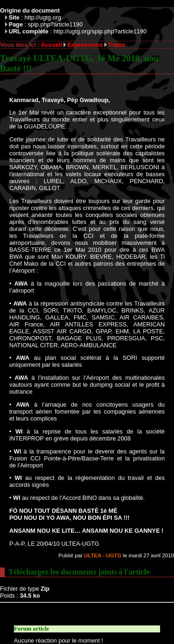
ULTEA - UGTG (103, 555)
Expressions (85, 45)
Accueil (52, 45)
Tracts (117, 45)
